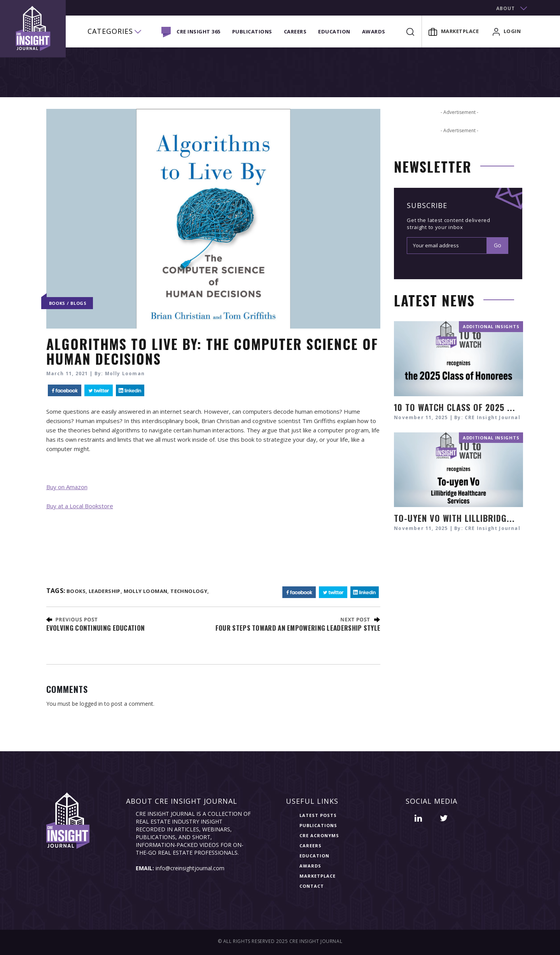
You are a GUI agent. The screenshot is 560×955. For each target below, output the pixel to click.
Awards (374, 31)
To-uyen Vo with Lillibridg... (454, 518)
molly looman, (146, 591)
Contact (312, 886)
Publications (252, 31)
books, (77, 591)
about (506, 8)
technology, (190, 591)
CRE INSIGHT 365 (199, 31)
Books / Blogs (68, 303)
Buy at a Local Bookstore (80, 506)
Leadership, (105, 591)
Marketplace (454, 31)
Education (334, 31)
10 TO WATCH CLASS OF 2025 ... (455, 407)
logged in (91, 704)
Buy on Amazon (67, 487)
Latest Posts (318, 815)
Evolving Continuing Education (96, 628)
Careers (295, 31)
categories (110, 31)
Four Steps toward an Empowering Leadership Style (298, 628)
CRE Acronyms (319, 835)
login (507, 31)
